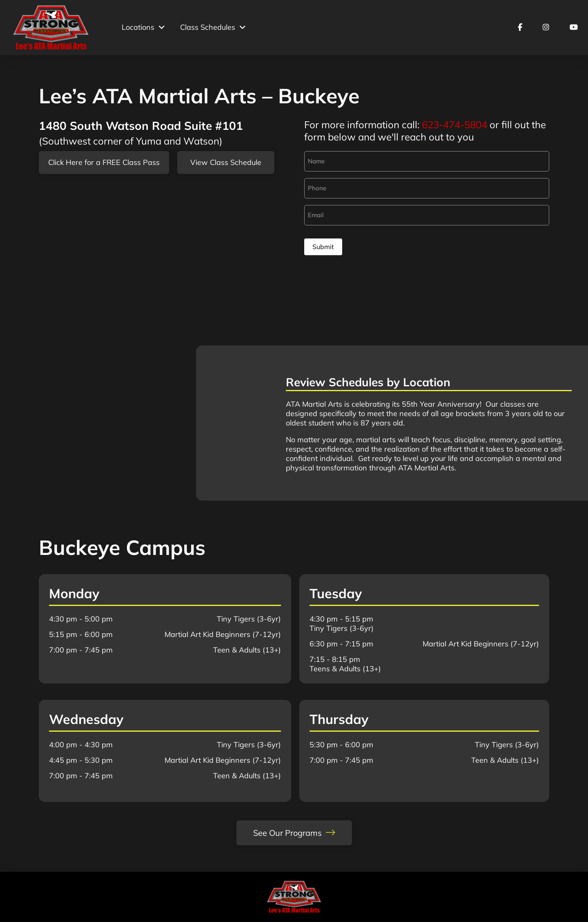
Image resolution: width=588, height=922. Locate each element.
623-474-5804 (454, 125)
